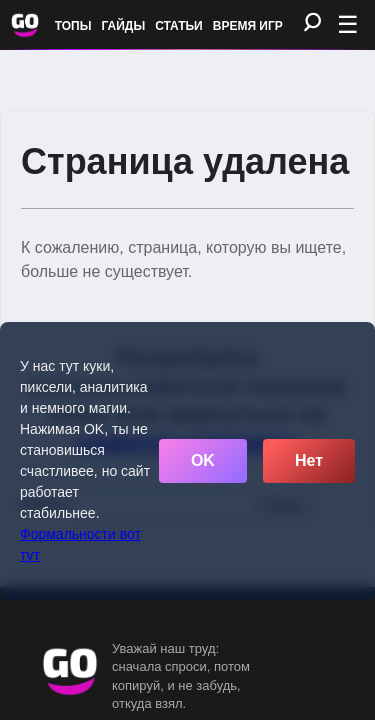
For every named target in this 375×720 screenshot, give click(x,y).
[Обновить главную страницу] (25, 25)
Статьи (179, 26)
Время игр (248, 26)
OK (203, 460)
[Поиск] (312, 23)
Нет (309, 460)
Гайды (124, 26)
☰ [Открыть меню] (348, 24)
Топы (73, 26)
